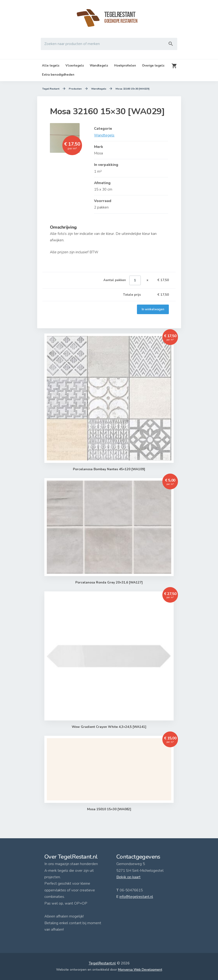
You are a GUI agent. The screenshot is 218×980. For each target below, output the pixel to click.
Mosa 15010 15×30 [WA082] (109, 809)
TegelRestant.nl (102, 963)
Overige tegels (153, 66)
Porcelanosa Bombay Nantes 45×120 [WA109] (109, 469)
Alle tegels (51, 66)
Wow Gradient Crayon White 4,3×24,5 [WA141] (109, 727)
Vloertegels (75, 66)
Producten (75, 89)
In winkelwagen (153, 309)
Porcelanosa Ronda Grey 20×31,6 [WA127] (109, 583)
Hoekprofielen (125, 66)
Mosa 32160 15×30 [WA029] (132, 89)
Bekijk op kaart (128, 877)
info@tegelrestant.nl (136, 897)
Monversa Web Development (140, 970)
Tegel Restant (51, 89)
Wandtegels (99, 66)
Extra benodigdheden (58, 75)
